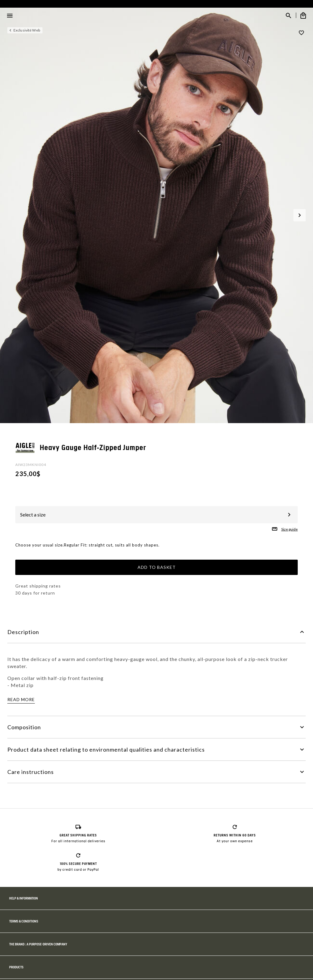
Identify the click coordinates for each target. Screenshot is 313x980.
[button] (300, 215)
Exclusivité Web (27, 30)
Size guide (289, 529)
